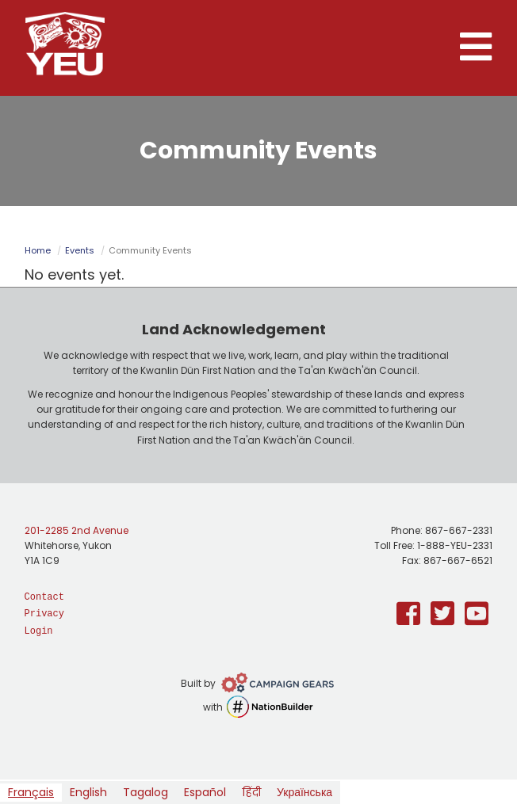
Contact (44, 597)
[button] (476, 48)
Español (205, 792)
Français (31, 792)
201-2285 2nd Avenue (77, 530)
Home (38, 250)
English (88, 792)
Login (39, 631)
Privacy (44, 614)
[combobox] (31, 793)
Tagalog (146, 792)
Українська (304, 792)
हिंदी (251, 792)
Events (80, 250)
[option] (88, 793)
